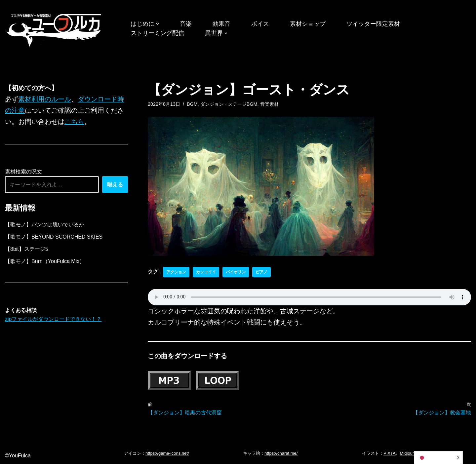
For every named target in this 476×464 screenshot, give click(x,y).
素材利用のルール (45, 99)
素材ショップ (308, 24)
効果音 (221, 24)
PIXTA (390, 453)
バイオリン (236, 272)
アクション (176, 272)
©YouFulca (18, 456)
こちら (74, 122)
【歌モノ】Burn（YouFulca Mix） (45, 261)
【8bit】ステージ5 (27, 249)
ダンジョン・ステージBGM (229, 104)
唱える (115, 185)
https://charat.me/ (281, 453)
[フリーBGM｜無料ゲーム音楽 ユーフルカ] (55, 29)
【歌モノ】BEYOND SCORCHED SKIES (54, 237)
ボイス (260, 24)
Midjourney (411, 453)
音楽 (186, 24)
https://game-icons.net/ (167, 453)
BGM (192, 104)
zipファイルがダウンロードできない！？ (53, 319)
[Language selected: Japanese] (438, 458)
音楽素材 (269, 104)
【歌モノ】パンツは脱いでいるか (45, 225)
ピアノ (261, 272)
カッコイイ (206, 272)
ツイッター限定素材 (373, 24)
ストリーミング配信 (157, 33)
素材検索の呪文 (23, 172)
